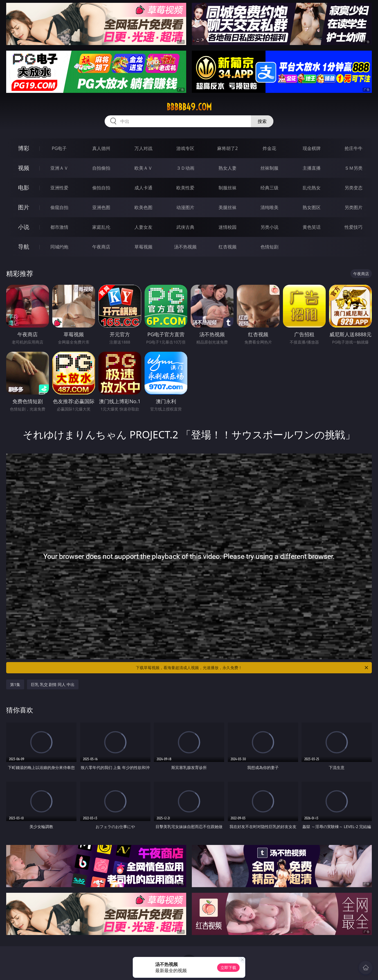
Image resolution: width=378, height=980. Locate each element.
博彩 (24, 148)
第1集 (15, 684)
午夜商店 (101, 247)
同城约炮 (59, 247)
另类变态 (354, 188)
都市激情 (59, 227)
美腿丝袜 (228, 207)
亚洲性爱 (59, 188)
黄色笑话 (312, 227)
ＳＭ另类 (354, 168)
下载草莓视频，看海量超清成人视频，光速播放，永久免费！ (252, 668)
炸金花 (269, 148)
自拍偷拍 (101, 168)
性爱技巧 (354, 227)
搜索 (262, 121)
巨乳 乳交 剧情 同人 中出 (53, 684)
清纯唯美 (269, 207)
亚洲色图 (101, 207)
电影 (24, 188)
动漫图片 (185, 207)
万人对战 (143, 148)
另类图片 (354, 207)
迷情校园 (228, 227)
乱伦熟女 (312, 188)
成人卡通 (143, 188)
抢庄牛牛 (354, 148)
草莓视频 (143, 247)
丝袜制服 (269, 168)
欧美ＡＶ (143, 168)
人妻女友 (143, 227)
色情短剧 (269, 247)
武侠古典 (185, 227)
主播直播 (312, 168)
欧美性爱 (185, 188)
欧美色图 (143, 207)
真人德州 (101, 148)
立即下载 (228, 967)
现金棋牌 (312, 148)
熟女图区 (312, 207)
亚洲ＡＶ (59, 168)
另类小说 (269, 227)
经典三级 (269, 188)
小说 (24, 227)
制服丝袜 (228, 188)
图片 (24, 207)
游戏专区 (185, 148)
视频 (24, 168)
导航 (24, 247)
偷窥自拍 (59, 207)
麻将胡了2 (227, 148)
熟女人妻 (228, 168)
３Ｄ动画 (185, 168)
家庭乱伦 (101, 227)
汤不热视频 (185, 247)
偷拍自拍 (101, 188)
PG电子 (59, 148)
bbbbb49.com (189, 107)
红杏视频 (228, 247)
